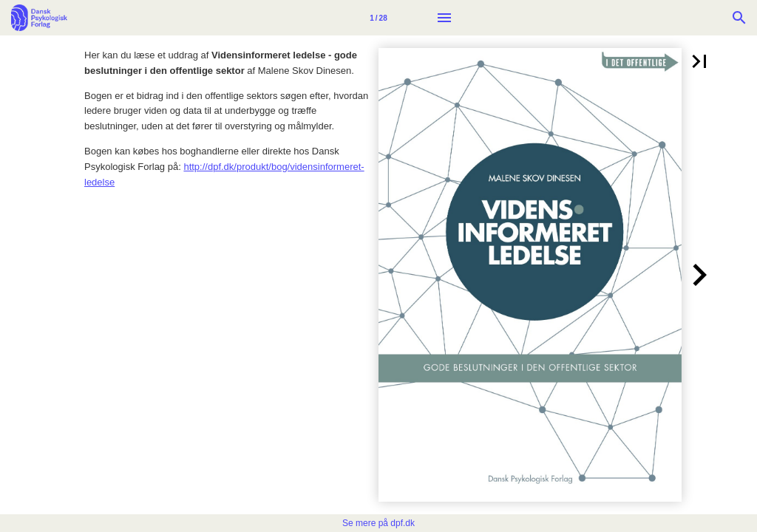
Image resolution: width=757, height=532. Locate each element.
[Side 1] (378, 18)
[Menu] (444, 18)
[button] (699, 61)
